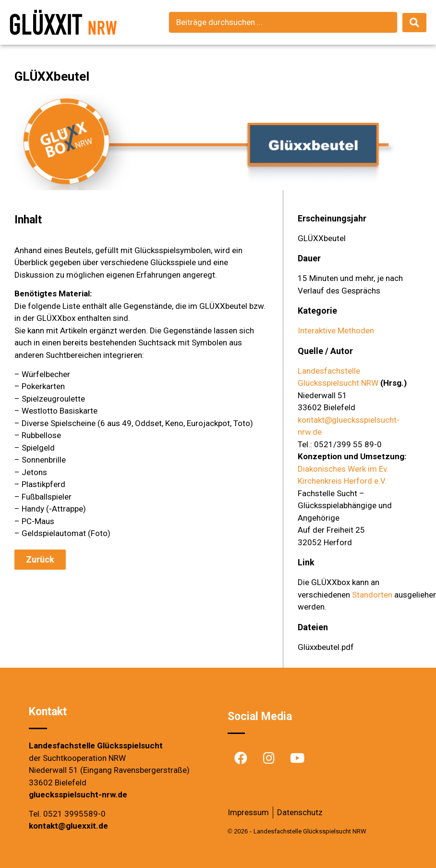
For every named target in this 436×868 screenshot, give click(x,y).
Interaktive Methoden (336, 330)
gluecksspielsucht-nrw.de (78, 795)
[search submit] (414, 23)
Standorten (372, 595)
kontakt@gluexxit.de (68, 826)
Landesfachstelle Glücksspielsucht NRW (310, 831)
